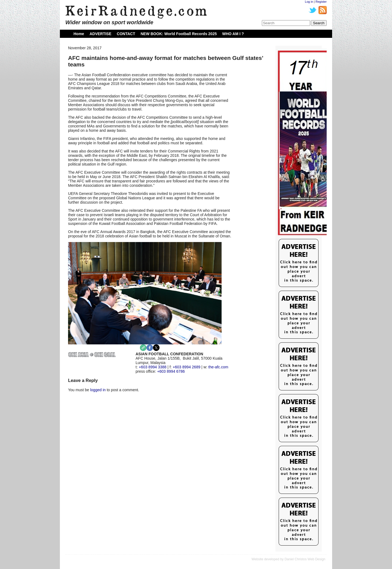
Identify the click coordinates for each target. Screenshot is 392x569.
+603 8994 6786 (171, 371)
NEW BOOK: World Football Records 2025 (179, 34)
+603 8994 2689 (186, 367)
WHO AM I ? (233, 34)
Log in (309, 2)
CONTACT (126, 34)
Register (321, 2)
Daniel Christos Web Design (305, 559)
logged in (98, 390)
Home (79, 34)
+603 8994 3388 (153, 367)
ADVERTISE (100, 34)
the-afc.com (218, 367)
